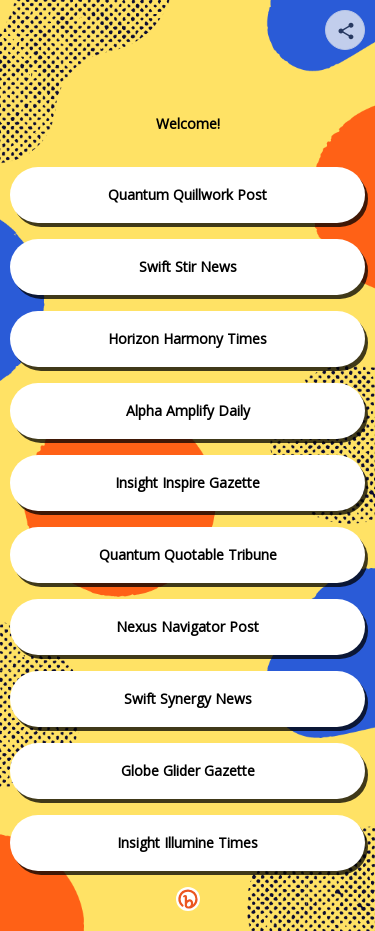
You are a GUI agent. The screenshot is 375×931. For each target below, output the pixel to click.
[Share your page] (345, 30)
